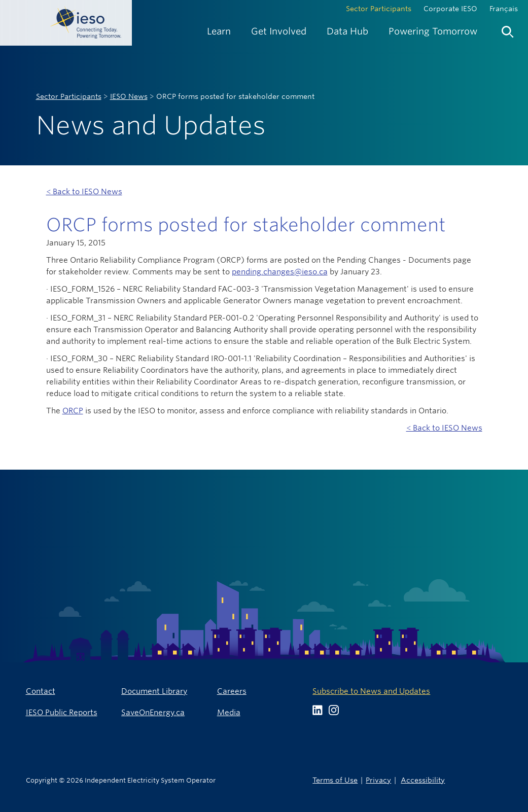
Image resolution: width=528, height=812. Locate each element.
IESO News (129, 96)
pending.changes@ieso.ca (280, 272)
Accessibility (423, 780)
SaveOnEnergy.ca (153, 712)
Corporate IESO (450, 9)
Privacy (378, 780)
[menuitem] (219, 31)
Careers (232, 691)
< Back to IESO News (84, 191)
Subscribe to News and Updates (371, 691)
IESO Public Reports (62, 712)
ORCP (73, 411)
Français (504, 9)
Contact (41, 691)
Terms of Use (335, 780)
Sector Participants (379, 9)
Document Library (154, 691)
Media (229, 712)
